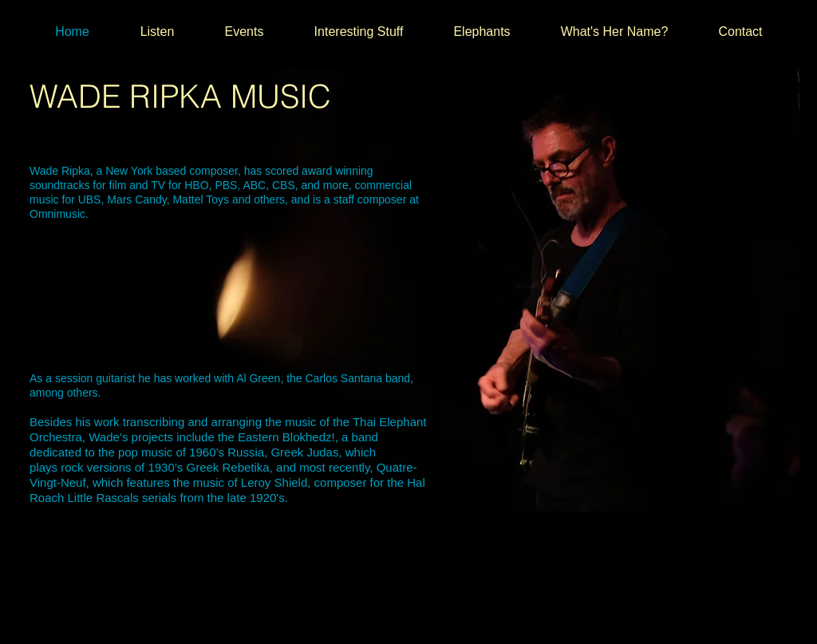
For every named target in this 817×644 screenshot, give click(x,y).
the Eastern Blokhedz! (275, 437)
